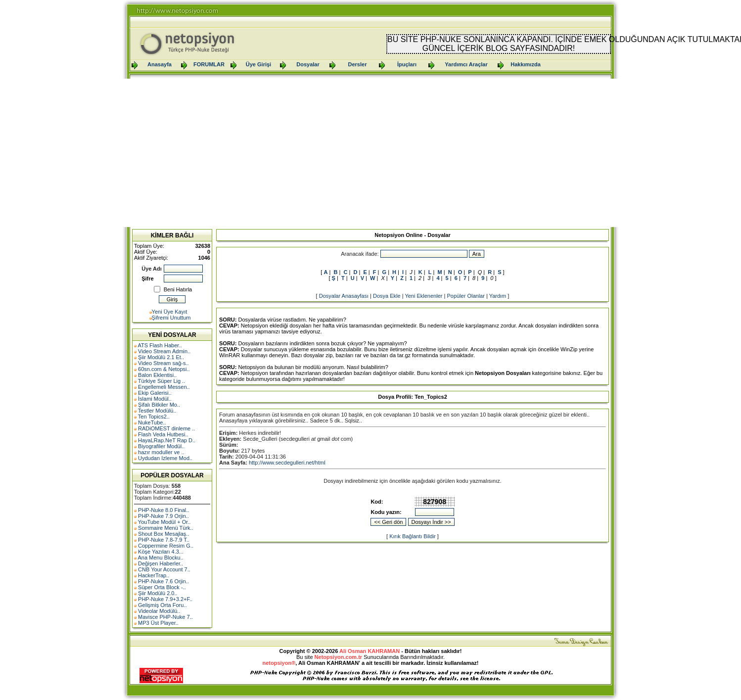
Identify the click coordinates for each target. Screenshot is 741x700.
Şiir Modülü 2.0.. (158, 593)
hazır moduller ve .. (161, 452)
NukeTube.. (152, 422)
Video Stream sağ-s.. (163, 363)
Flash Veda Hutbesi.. (163, 434)
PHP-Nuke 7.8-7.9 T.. (164, 540)
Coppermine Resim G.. (166, 546)
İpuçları (407, 64)
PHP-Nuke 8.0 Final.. (163, 510)
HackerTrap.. (154, 575)
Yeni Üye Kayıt (170, 312)
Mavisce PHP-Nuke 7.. (165, 617)
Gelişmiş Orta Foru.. (162, 605)
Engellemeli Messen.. (164, 387)
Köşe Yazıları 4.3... (161, 552)
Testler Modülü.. (157, 411)
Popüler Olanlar (465, 296)
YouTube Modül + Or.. (164, 522)
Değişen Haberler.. (161, 563)
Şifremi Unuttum (171, 318)
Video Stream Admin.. (164, 351)
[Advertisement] (370, 153)
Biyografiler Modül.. (161, 446)
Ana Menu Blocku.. (160, 558)
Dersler (358, 64)
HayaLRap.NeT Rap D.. (167, 440)
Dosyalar (308, 64)
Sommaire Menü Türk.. (166, 528)
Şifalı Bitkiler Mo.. (159, 405)
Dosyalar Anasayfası (344, 296)
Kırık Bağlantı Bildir (413, 536)
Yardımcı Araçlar (466, 64)
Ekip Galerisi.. (155, 393)
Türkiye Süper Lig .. (162, 381)
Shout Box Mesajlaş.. (163, 534)
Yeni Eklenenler (423, 296)
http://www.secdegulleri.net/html (287, 463)
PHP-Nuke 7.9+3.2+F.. (165, 599)
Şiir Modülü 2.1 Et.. (161, 357)
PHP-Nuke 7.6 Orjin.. (163, 581)
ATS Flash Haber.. (160, 345)
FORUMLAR (209, 64)
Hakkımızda (526, 64)
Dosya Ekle (387, 296)
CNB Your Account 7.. (164, 569)
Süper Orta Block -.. (162, 587)
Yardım (498, 296)
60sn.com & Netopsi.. (164, 369)
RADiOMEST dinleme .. (166, 428)
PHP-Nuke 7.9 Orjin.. (163, 516)
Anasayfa (160, 64)
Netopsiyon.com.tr (339, 657)
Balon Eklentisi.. (157, 375)
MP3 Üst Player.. (158, 623)
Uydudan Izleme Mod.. (165, 458)
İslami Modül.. (155, 399)
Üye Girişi (258, 64)
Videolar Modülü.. (159, 611)
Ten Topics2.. (154, 417)
